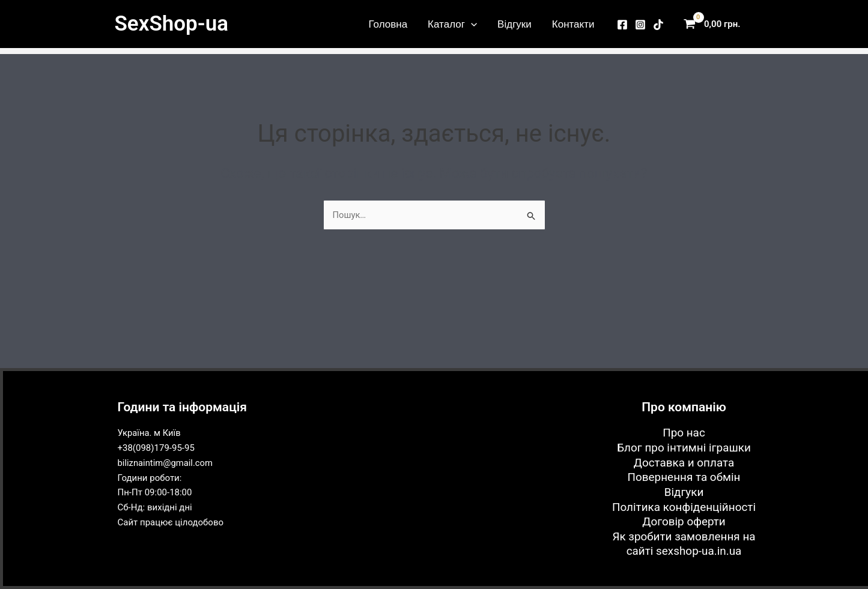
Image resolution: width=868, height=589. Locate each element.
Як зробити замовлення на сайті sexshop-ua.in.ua (684, 544)
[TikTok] (658, 25)
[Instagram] (640, 25)
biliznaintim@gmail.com (166, 462)
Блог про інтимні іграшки (684, 447)
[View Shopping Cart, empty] (715, 24)
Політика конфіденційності (684, 506)
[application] (471, 24)
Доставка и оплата (684, 462)
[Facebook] (622, 25)
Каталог (452, 24)
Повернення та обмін (684, 477)
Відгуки (514, 24)
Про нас (684, 432)
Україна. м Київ (150, 432)
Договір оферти (684, 521)
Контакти (573, 24)
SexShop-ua (171, 24)
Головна (388, 24)
